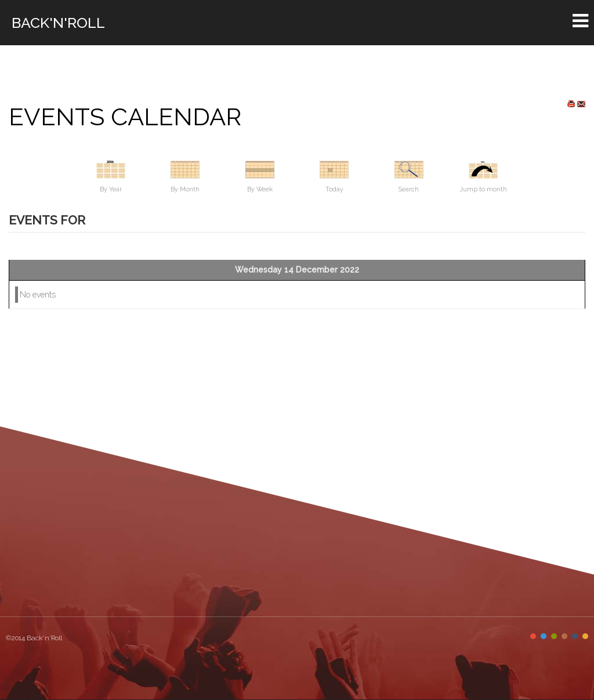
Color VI (585, 636)
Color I (533, 636)
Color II (544, 636)
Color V (575, 636)
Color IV (564, 636)
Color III (554, 636)
